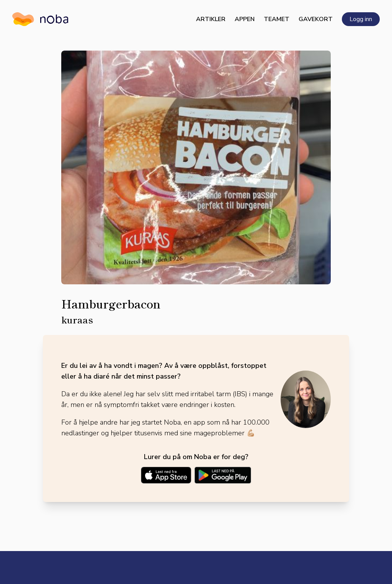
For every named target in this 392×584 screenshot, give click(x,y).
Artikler (211, 19)
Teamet (277, 19)
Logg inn (361, 19)
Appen (245, 19)
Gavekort (316, 19)
